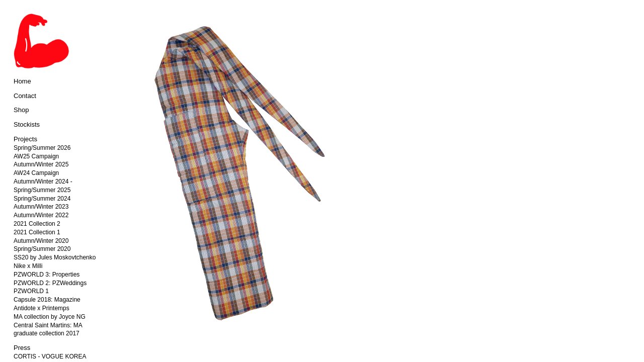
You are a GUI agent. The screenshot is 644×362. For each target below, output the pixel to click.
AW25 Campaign (36, 156)
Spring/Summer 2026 (42, 148)
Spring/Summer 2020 (42, 249)
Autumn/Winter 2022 (41, 215)
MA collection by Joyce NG (50, 317)
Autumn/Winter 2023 (41, 207)
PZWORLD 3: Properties (47, 275)
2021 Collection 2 (37, 224)
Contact (25, 96)
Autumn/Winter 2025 (41, 164)
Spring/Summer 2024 (42, 199)
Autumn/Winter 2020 (41, 241)
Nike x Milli (28, 266)
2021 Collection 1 (37, 232)
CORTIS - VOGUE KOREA (50, 356)
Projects (25, 139)
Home (22, 81)
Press (22, 348)
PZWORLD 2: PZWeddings (50, 283)
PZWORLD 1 (31, 291)
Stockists (27, 124)
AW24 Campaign (36, 173)
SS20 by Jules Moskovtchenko (55, 257)
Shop (21, 110)
